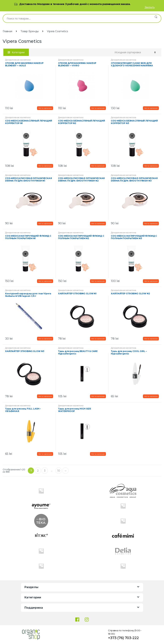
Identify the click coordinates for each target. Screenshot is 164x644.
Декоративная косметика (18, 60)
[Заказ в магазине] (135, 52)
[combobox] (77, 18)
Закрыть (150, 7)
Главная (7, 31)
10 (59, 471)
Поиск (156, 18)
